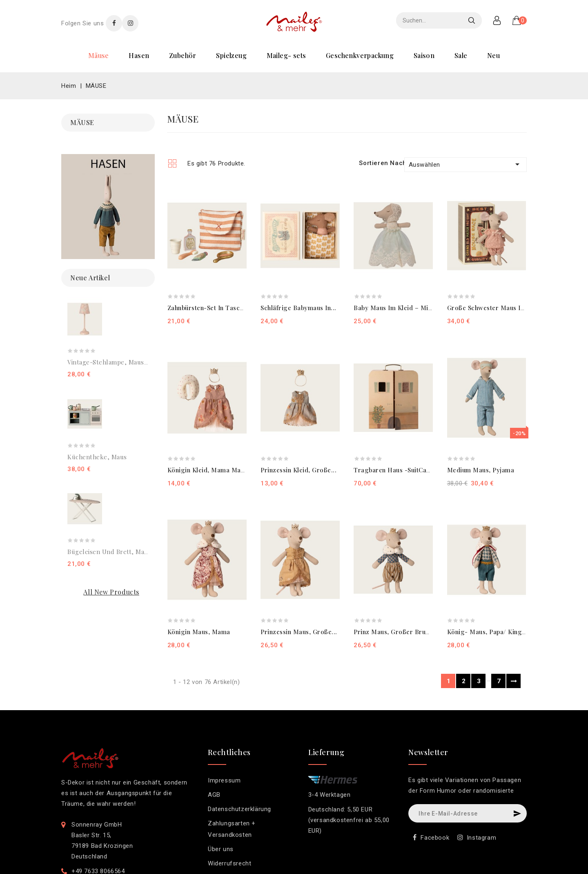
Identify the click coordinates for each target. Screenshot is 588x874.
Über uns (221, 849)
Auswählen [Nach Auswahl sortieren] (465, 164)
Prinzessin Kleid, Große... (298, 470)
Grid (172, 163)
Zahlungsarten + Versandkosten (232, 829)
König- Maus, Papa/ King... (487, 632)
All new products (111, 592)
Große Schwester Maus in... (488, 308)
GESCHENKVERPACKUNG (360, 55)
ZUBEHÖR (183, 55)
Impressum (224, 780)
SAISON (424, 55)
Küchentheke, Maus (97, 457)
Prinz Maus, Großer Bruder (395, 632)
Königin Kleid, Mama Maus (207, 470)
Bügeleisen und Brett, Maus (109, 552)
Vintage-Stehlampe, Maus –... (111, 362)
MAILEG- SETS (286, 55)
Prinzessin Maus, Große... (299, 632)
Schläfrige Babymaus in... (298, 308)
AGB (214, 795)
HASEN (139, 55)
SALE (461, 55)
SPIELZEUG (231, 55)
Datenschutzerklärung (239, 809)
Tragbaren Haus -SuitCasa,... (397, 470)
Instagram (481, 838)
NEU (493, 55)
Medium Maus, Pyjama (481, 470)
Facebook (435, 838)
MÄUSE (99, 55)
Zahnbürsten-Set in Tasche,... (211, 308)
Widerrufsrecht (229, 863)
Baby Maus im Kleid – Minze (396, 308)
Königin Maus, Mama (199, 632)
